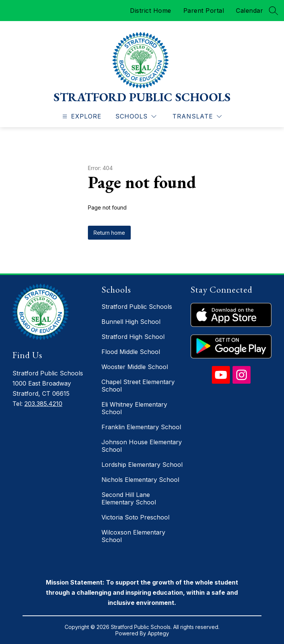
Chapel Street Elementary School (138, 386)
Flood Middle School (131, 352)
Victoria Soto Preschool (135, 517)
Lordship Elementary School (142, 465)
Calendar (249, 11)
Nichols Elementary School (140, 480)
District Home (151, 11)
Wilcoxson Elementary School (133, 536)
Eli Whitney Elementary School (134, 408)
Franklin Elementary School (141, 427)
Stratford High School (133, 337)
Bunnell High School (131, 322)
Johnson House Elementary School (142, 446)
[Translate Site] (197, 116)
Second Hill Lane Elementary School (129, 498)
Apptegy (158, 633)
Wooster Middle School (135, 367)
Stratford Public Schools (137, 307)
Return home (109, 233)
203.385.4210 (43, 404)
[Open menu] (81, 116)
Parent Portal (204, 11)
